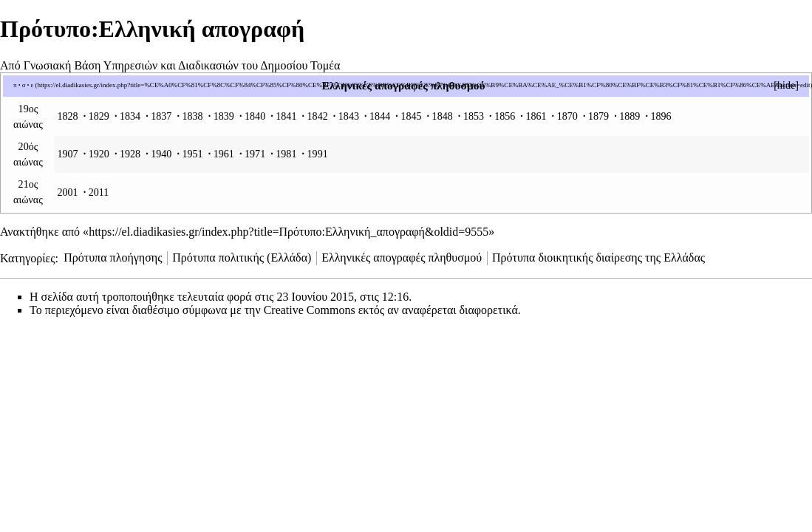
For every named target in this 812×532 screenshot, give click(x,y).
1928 (130, 154)
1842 (318, 116)
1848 (443, 116)
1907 (67, 154)
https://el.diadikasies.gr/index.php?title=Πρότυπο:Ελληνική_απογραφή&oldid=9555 (289, 232)
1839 (224, 116)
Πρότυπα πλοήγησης (113, 258)
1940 (161, 154)
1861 (536, 116)
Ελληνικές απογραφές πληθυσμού (403, 85)
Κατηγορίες (28, 258)
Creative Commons (310, 310)
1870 (567, 116)
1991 (318, 154)
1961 (224, 154)
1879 (598, 116)
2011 (99, 192)
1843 (349, 116)
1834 (130, 116)
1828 (67, 116)
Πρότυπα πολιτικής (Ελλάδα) (242, 258)
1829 (99, 116)
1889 (630, 116)
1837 (161, 116)
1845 (411, 116)
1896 (661, 116)
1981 (286, 154)
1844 (380, 116)
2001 (67, 192)
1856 (505, 116)
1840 (255, 116)
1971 (255, 154)
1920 (99, 154)
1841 (286, 116)
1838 (192, 116)
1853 (474, 116)
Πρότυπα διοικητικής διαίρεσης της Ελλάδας (598, 258)
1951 (192, 154)
